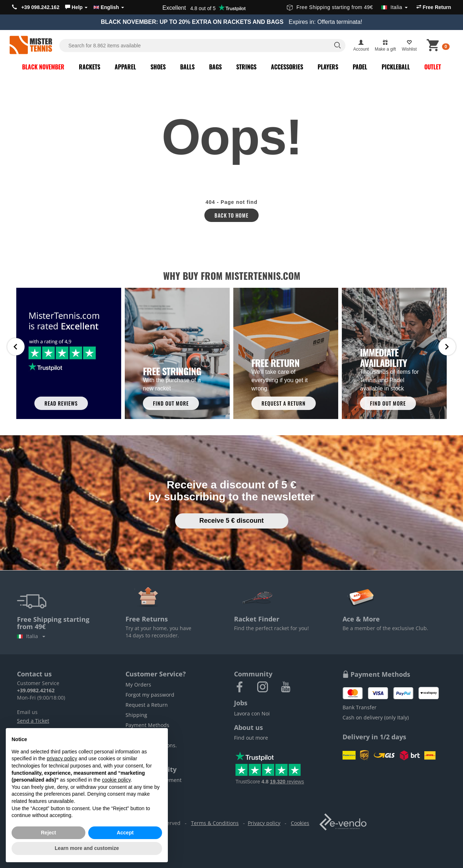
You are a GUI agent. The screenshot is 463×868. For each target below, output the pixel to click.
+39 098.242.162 (36, 7)
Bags (215, 67)
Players (328, 67)
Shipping (136, 715)
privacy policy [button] (62, 758)
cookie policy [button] (116, 780)
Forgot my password (150, 695)
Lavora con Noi (252, 713)
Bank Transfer (360, 707)
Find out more (251, 738)
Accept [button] (125, 833)
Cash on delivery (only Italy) (376, 717)
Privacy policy (264, 823)
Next (447, 347)
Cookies (300, 823)
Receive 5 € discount (231, 521)
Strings (246, 67)
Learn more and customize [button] (87, 848)
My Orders (138, 685)
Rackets (90, 67)
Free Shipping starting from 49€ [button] (347, 7)
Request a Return (147, 705)
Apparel (125, 67)
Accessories (287, 67)
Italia (31, 636)
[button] (76, 7)
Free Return (434, 7)
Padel (360, 67)
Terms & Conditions (215, 823)
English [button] (109, 7)
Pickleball (396, 67)
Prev (16, 347)
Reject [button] (48, 833)
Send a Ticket (33, 721)
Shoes (158, 67)
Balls (187, 67)
